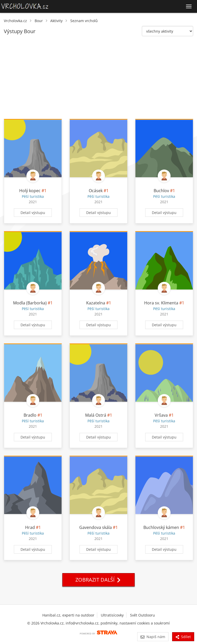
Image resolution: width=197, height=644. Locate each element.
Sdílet (183, 637)
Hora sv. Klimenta (161, 303)
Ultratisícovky (112, 615)
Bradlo (30, 415)
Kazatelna (96, 303)
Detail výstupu (33, 213)
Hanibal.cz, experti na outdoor (68, 615)
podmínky (109, 623)
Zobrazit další (98, 580)
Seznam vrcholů (84, 21)
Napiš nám (153, 637)
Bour (39, 21)
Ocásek (96, 191)
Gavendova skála (96, 527)
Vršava (161, 415)
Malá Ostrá (96, 415)
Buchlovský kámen (162, 527)
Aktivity (56, 21)
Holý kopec (30, 191)
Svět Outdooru (142, 615)
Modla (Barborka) (30, 303)
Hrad (30, 527)
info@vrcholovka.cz (82, 623)
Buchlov (161, 191)
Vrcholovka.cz (15, 21)
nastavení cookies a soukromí (145, 623)
